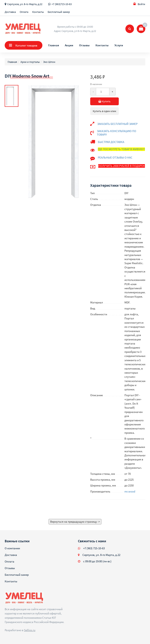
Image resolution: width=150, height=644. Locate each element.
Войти (139, 4)
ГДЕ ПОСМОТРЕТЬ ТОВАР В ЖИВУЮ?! (121, 149)
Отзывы (84, 45)
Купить (108, 101)
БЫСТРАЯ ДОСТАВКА (111, 142)
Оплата (24, 12)
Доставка (10, 12)
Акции (69, 45)
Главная (54, 45)
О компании (12, 548)
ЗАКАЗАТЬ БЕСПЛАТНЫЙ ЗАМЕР (117, 124)
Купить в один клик (104, 111)
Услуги (119, 45)
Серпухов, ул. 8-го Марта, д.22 (25, 4)
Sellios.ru (30, 630)
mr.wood (130, 491)
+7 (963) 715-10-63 (94, 548)
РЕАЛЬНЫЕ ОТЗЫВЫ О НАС (115, 157)
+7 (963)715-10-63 (62, 4)
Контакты (38, 12)
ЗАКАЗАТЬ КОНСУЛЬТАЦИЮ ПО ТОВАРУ (117, 133)
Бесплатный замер (59, 12)
